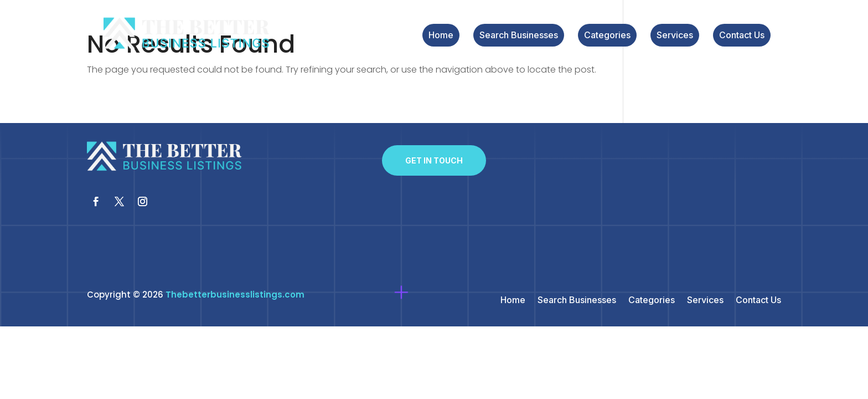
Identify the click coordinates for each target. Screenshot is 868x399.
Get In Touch (434, 160)
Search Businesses (519, 36)
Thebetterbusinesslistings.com (235, 295)
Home (441, 36)
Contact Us (742, 36)
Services (675, 36)
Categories (607, 36)
